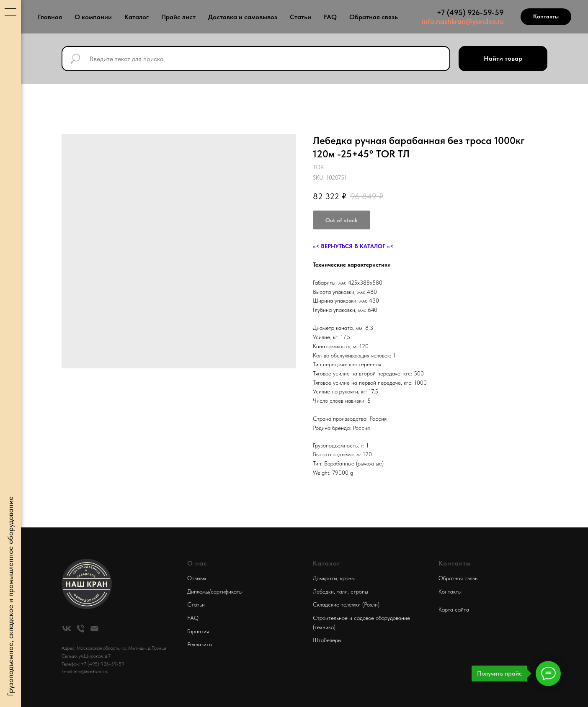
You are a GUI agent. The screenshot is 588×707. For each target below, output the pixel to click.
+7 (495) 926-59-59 (470, 12)
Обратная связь (374, 17)
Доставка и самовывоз (243, 17)
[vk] (67, 629)
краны (347, 578)
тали (342, 591)
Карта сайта (454, 609)
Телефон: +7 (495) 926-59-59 (93, 664)
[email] (94, 629)
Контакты (450, 591)
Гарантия (198, 631)
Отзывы (197, 578)
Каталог (137, 17)
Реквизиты (200, 644)
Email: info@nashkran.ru (85, 671)
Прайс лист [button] (178, 17)
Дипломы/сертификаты (215, 591)
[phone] (81, 629)
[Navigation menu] (10, 13)
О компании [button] (93, 17)
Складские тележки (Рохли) (346, 604)
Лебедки (323, 591)
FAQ (330, 17)
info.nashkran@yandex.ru (463, 21)
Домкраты (325, 578)
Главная (50, 17)
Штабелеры (327, 640)
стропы (359, 591)
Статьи (300, 17)
